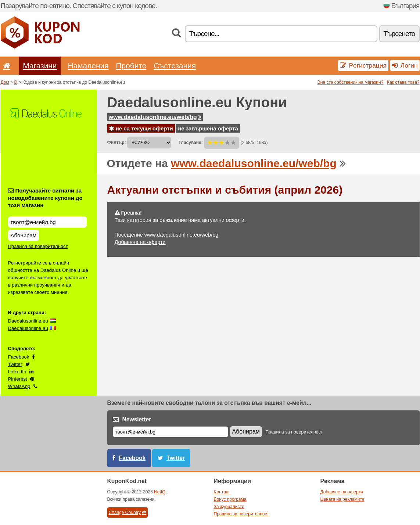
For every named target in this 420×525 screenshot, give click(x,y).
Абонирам (24, 235)
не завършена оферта (208, 128)
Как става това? (403, 82)
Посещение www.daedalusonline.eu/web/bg (167, 235)
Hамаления (88, 66)
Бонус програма (230, 499)
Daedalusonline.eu (28, 321)
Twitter (15, 364)
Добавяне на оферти (140, 242)
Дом (5, 82)
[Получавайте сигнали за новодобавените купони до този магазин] (47, 222)
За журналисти (229, 507)
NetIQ (160, 492)
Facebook (19, 357)
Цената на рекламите (342, 499)
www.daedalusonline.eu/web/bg (155, 117)
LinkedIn (17, 372)
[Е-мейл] (170, 432)
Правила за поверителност (38, 246)
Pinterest (18, 379)
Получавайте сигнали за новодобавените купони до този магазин (45, 198)
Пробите (131, 66)
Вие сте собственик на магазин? (351, 82)
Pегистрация (363, 65)
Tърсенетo (399, 34)
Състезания (175, 66)
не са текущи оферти (141, 128)
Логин (405, 65)
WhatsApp (19, 386)
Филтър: (117, 143)
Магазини (40, 66)
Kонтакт (222, 492)
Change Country (128, 513)
